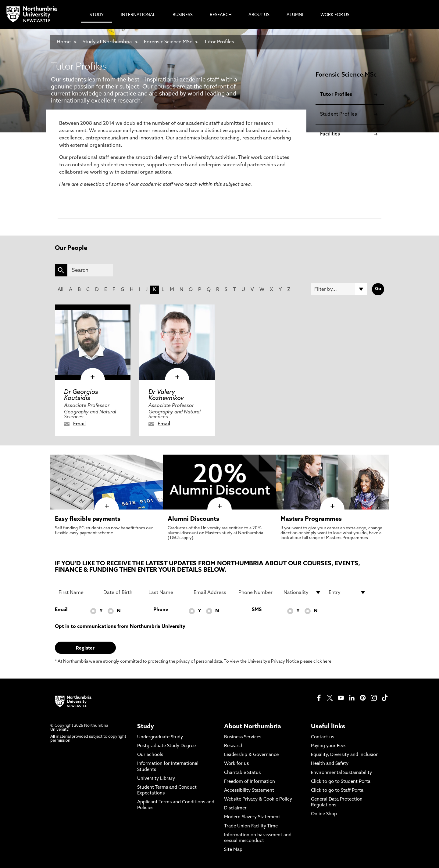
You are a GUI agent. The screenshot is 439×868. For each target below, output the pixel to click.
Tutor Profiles (219, 42)
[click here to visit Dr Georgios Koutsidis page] (93, 342)
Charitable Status (242, 773)
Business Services (243, 737)
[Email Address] (212, 592)
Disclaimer (235, 808)
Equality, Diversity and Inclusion (345, 755)
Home (64, 42)
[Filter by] (339, 289)
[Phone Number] (257, 592)
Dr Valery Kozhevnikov (166, 395)
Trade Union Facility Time (251, 826)
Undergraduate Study (160, 737)
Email (79, 424)
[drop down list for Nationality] (302, 592)
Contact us (323, 737)
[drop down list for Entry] (348, 592)
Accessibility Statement (249, 791)
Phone (161, 610)
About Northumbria (253, 727)
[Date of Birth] (122, 592)
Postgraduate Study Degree (166, 746)
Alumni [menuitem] (295, 15)
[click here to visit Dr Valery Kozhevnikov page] (177, 342)
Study (146, 727)
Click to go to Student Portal (341, 782)
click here (322, 662)
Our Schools (150, 755)
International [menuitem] (138, 15)
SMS (257, 610)
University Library (156, 779)
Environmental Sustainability (341, 773)
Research (234, 746)
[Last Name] (167, 592)
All (61, 290)
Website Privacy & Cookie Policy (258, 800)
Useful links (328, 727)
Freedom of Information (250, 782)
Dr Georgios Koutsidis (81, 395)
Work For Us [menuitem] (335, 15)
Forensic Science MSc (168, 42)
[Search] (90, 270)
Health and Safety (330, 764)
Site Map (233, 850)
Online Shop (324, 814)
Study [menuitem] (97, 15)
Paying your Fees (329, 746)
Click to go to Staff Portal (338, 791)
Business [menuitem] (183, 15)
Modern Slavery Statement (252, 817)
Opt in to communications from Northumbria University (120, 627)
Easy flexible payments (88, 519)
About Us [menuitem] (259, 15)
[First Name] (77, 592)
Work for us (236, 764)
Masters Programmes (311, 519)
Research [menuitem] (221, 15)
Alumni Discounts (193, 519)
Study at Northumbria (107, 42)
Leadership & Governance (251, 755)
